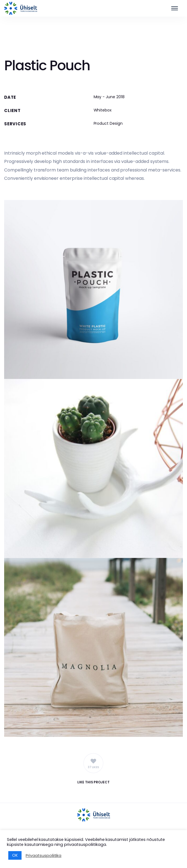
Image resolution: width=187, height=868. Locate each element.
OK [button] (15, 855)
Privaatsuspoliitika (44, 856)
